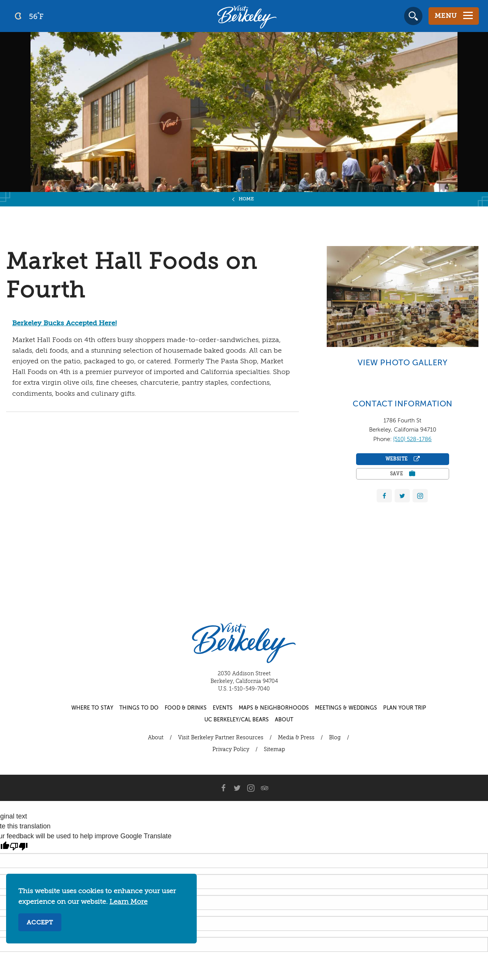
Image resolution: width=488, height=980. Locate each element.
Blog (335, 738)
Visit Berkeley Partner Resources (221, 738)
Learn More (128, 902)
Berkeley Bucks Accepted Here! (64, 323)
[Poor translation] (19, 847)
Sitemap (274, 750)
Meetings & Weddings (346, 708)
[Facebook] (223, 788)
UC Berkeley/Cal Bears (237, 720)
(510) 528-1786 (412, 439)
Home (246, 199)
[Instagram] (251, 788)
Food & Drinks (186, 708)
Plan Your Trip (405, 708)
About (284, 720)
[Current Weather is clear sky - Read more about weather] (49, 16)
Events (223, 708)
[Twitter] (237, 788)
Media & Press (296, 738)
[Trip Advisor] (265, 788)
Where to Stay (92, 708)
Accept (40, 923)
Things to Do (139, 708)
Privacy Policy (231, 750)
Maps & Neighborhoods (274, 708)
